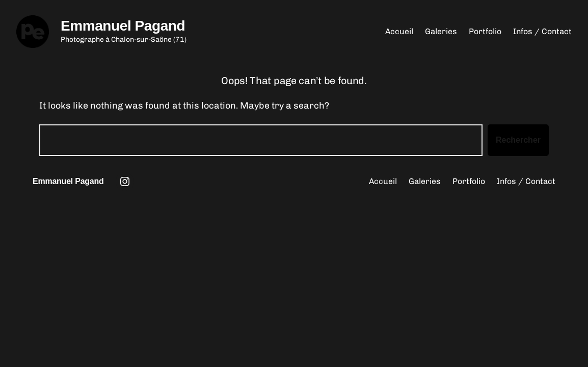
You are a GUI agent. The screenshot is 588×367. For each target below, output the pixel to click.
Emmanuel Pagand (123, 26)
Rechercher (518, 140)
